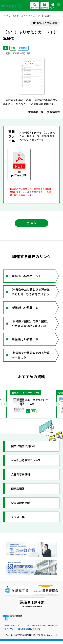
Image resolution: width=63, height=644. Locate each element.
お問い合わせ (53, 629)
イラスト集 (19, 520)
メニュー (59, 6)
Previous (5, 407)
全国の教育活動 (21, 506)
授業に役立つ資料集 (24, 449)
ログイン (52, 6)
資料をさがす (35, 6)
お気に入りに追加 (46, 23)
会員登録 (32, 192)
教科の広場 (45, 6)
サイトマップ (10, 632)
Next (59, 407)
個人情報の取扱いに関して (29, 632)
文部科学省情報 (21, 477)
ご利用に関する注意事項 (35, 629)
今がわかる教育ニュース (27, 463)
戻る (31, 224)
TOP (6, 16)
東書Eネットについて (13, 629)
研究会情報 (19, 492)
